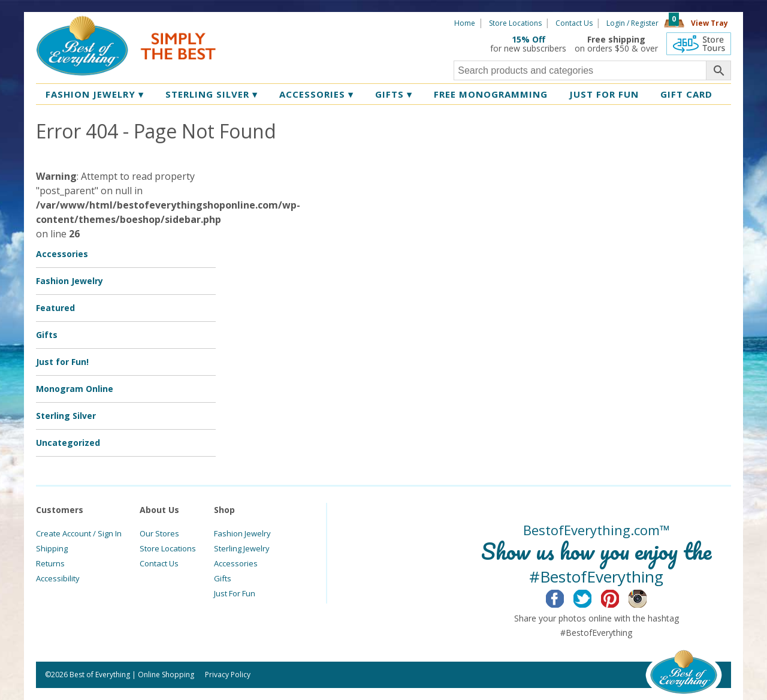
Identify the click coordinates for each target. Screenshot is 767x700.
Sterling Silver (212, 94)
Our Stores (159, 533)
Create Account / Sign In (79, 533)
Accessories (316, 94)
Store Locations (515, 23)
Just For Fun (235, 593)
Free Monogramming (491, 94)
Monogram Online (75, 389)
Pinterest (619, 597)
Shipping (52, 548)
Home (465, 23)
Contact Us (574, 23)
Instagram (647, 597)
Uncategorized (68, 443)
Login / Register (632, 23)
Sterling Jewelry (242, 548)
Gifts (394, 94)
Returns (50, 563)
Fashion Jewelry (95, 94)
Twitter (592, 597)
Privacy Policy (228, 675)
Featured (55, 308)
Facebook (564, 597)
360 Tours (699, 44)
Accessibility (58, 578)
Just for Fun (604, 94)
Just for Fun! (62, 362)
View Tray (709, 23)
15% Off (529, 39)
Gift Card (686, 94)
